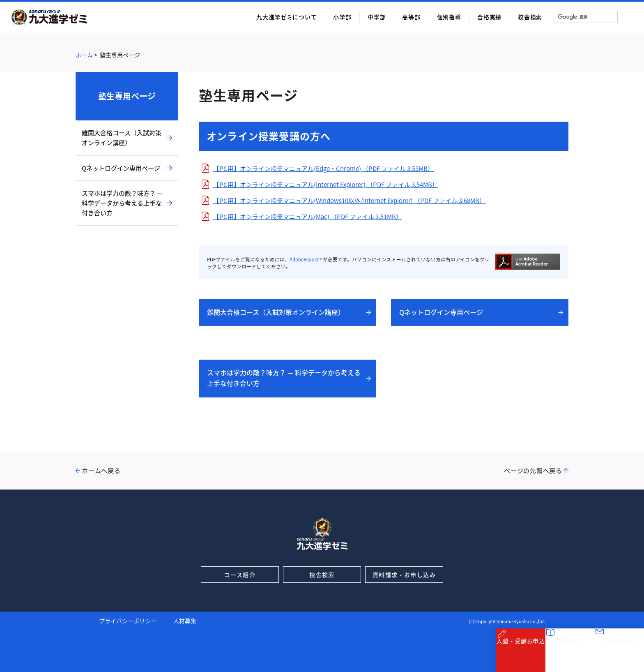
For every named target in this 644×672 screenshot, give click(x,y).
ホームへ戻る (101, 471)
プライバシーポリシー (128, 621)
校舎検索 (530, 17)
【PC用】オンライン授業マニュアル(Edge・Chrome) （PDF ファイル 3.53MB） (323, 169)
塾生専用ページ (127, 96)
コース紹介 (240, 575)
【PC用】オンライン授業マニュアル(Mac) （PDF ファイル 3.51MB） (308, 217)
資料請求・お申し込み (404, 575)
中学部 (377, 17)
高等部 (411, 17)
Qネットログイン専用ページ (441, 312)
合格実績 (489, 17)
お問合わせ (619, 655)
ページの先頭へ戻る (533, 471)
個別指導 (449, 17)
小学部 (342, 17)
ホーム (84, 55)
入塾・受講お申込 (521, 655)
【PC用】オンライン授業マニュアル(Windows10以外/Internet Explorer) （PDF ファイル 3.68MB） (349, 201)
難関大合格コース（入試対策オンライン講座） (276, 312)
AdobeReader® (306, 260)
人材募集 (185, 621)
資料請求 (570, 655)
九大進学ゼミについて (286, 17)
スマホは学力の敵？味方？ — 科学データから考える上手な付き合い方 (284, 378)
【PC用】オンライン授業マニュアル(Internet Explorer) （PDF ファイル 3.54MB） (326, 185)
